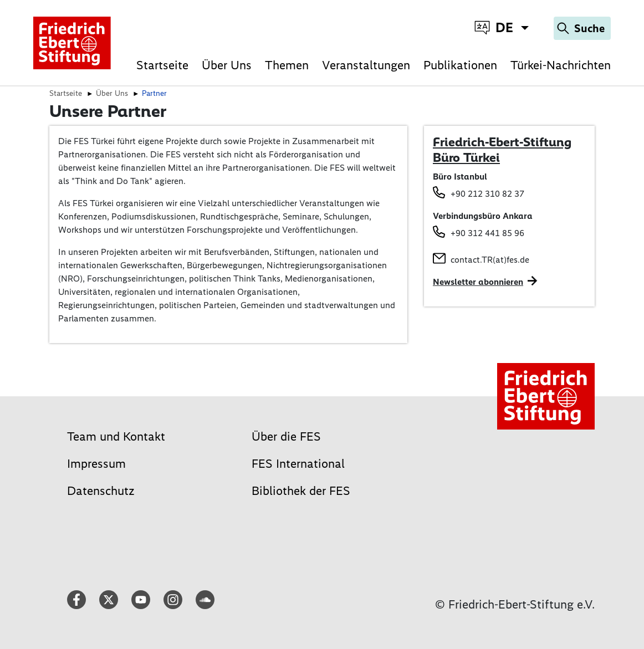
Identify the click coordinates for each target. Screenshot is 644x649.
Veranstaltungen (366, 65)
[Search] (582, 28)
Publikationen (460, 65)
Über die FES (286, 436)
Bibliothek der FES (301, 491)
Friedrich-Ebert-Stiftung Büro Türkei (502, 150)
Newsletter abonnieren (478, 282)
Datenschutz (101, 491)
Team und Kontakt (116, 436)
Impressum (96, 464)
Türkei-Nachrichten (561, 65)
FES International (298, 464)
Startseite (162, 65)
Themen (287, 65)
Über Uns (227, 65)
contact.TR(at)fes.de (490, 260)
